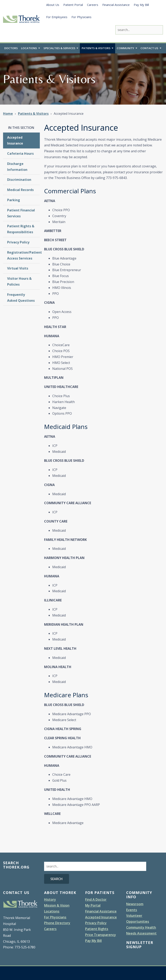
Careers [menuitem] (93, 5)
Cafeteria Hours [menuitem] (20, 154)
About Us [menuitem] (53, 5)
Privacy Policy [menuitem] (18, 242)
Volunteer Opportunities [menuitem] (138, 919)
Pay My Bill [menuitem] (141, 5)
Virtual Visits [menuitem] (18, 268)
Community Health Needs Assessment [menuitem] (141, 931)
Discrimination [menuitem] (19, 180)
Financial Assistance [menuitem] (116, 5)
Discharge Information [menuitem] (17, 167)
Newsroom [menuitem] (135, 904)
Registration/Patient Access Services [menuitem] (23, 255)
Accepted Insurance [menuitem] (15, 141)
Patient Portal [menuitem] (73, 5)
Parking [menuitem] (14, 200)
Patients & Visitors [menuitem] (96, 49)
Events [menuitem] (132, 910)
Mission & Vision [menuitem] (57, 906)
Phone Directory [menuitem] (57, 923)
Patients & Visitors (33, 114)
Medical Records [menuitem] (20, 190)
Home (8, 114)
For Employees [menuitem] (57, 17)
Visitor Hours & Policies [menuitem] (19, 282)
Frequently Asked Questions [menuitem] (21, 298)
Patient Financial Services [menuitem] (21, 213)
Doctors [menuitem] (11, 49)
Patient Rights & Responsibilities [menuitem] (21, 229)
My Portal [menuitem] (93, 906)
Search (57, 879)
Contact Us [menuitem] (150, 49)
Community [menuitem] (126, 49)
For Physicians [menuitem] (81, 17)
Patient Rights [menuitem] (97, 929)
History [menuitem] (50, 900)
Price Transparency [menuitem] (101, 935)
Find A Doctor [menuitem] (96, 900)
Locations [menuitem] (29, 49)
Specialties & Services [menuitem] (59, 49)
